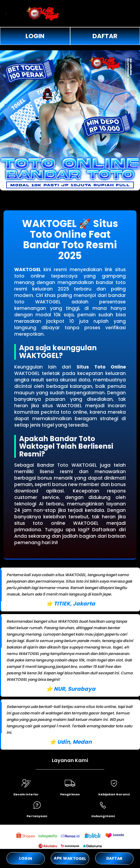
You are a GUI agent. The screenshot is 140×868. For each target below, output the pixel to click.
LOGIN (35, 36)
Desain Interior (26, 794)
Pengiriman (70, 794)
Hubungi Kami (103, 816)
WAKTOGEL (28, 270)
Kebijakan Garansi (114, 794)
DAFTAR (105, 36)
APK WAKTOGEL (70, 858)
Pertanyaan (37, 816)
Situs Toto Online (101, 367)
